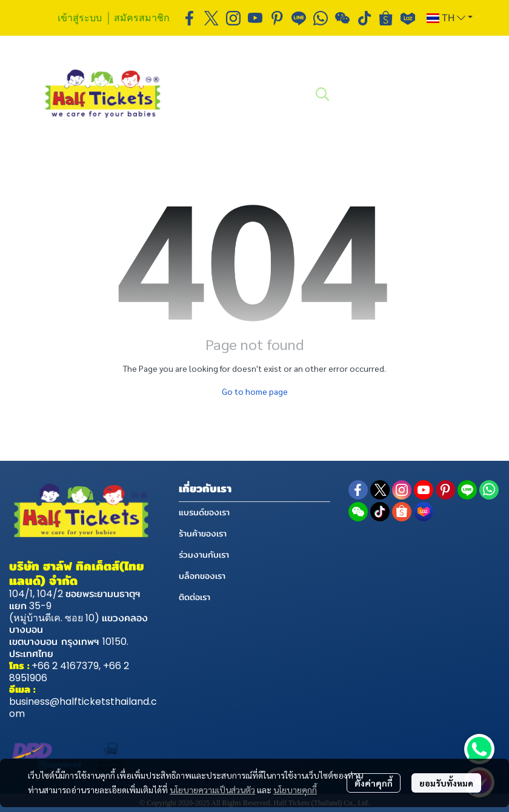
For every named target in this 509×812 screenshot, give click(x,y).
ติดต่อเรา (195, 597)
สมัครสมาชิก (142, 18)
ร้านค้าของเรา (203, 533)
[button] (450, 18)
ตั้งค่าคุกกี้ (374, 783)
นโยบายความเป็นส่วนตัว (212, 790)
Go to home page (255, 391)
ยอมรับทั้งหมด (446, 783)
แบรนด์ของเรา (204, 512)
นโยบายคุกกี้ (295, 790)
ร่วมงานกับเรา (204, 555)
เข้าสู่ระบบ (80, 18)
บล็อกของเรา (202, 576)
